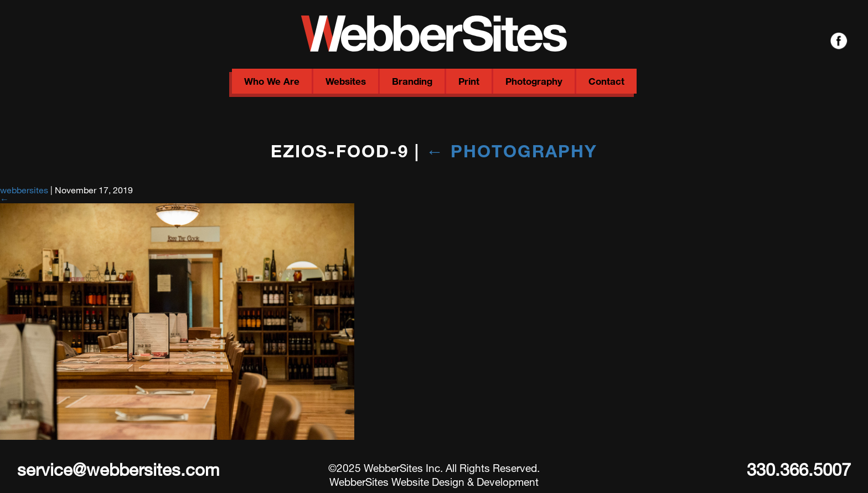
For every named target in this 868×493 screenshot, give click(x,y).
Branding (412, 81)
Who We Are (272, 81)
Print (469, 81)
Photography (534, 81)
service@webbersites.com (118, 469)
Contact (606, 81)
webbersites (24, 190)
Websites (346, 81)
